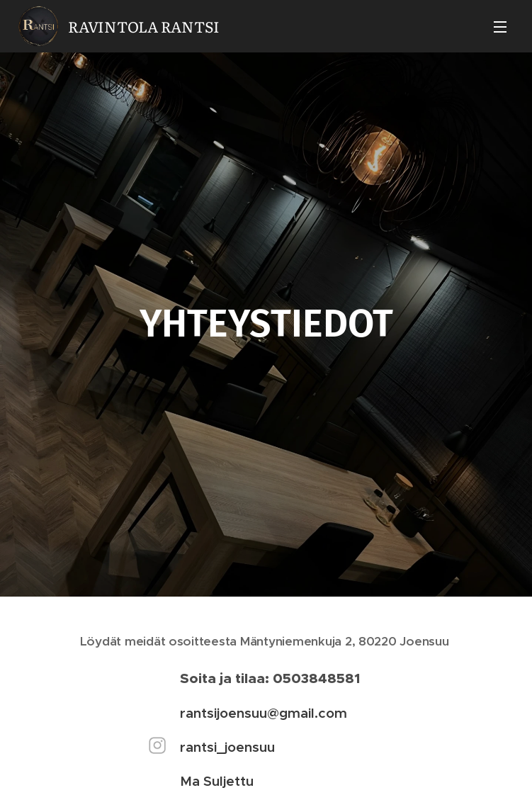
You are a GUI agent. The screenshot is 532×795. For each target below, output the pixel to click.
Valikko (500, 27)
